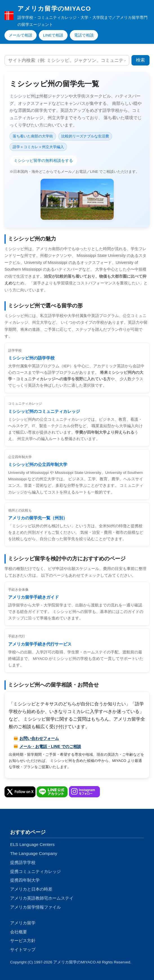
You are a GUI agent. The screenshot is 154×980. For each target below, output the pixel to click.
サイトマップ (23, 950)
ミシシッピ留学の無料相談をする (43, 161)
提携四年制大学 (25, 880)
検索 (140, 60)
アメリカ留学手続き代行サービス (40, 644)
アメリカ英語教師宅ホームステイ (42, 898)
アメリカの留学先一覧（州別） (38, 518)
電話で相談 (84, 35)
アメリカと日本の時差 (31, 889)
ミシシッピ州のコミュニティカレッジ (44, 411)
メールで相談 (21, 35)
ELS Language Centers (32, 844)
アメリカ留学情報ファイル (35, 907)
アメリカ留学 (23, 923)
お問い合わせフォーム (39, 738)
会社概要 (19, 932)
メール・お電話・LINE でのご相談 (50, 746)
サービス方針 (23, 941)
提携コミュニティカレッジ (35, 871)
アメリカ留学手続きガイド (34, 597)
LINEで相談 (53, 35)
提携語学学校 (23, 862)
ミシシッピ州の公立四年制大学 (38, 464)
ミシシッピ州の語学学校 (31, 358)
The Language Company (34, 853)
